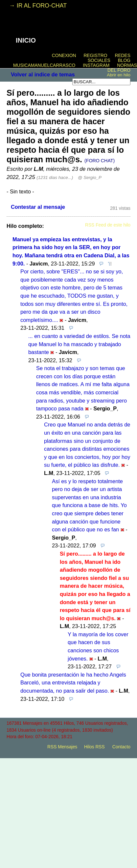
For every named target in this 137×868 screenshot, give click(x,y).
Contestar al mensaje (38, 207)
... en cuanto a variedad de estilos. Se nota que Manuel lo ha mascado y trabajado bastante (79, 344)
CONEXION (64, 56)
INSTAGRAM (96, 65)
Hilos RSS (94, 747)
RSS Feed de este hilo (108, 225)
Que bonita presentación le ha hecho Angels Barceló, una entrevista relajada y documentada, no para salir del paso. (73, 683)
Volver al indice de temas (43, 74)
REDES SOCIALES (109, 58)
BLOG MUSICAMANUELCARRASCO (72, 63)
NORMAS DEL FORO (122, 68)
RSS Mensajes (62, 747)
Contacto (121, 747)
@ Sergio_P (90, 178)
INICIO (26, 40)
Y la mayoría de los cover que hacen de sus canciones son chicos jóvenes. (98, 646)
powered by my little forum (69, 758)
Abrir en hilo (119, 75)
